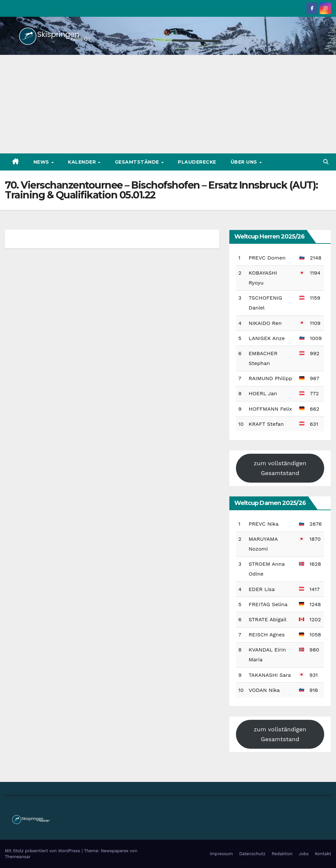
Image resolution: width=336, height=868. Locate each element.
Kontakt (323, 854)
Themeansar (18, 857)
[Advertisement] (168, 104)
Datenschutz (252, 854)
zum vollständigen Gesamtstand (280, 468)
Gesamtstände (138, 162)
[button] (326, 162)
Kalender (83, 162)
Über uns (245, 162)
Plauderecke (197, 162)
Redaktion (282, 854)
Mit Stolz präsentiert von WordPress (43, 851)
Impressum (221, 854)
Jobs (304, 854)
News (42, 162)
